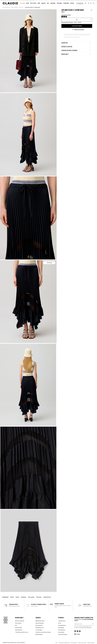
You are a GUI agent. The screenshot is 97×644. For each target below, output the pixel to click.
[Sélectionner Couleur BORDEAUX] (64, 17)
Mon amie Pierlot (39, 625)
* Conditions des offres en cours (22, 632)
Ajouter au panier (77, 26)
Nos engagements (62, 625)
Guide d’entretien (19, 630)
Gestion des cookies (82, 643)
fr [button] (85, 3)
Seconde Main (61, 628)
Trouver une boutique (63, 635)
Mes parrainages (39, 635)
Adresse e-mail (78, 624)
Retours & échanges (40, 623)
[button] (23, 3)
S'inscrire (93, 624)
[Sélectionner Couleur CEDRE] (66, 17)
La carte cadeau (39, 630)
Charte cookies (74, 643)
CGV (56, 643)
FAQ (16, 625)
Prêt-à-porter (15, 7)
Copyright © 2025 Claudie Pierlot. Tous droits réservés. (14, 643)
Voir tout (21, 7)
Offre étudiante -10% (40, 628)
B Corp (60, 623)
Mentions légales (91, 643)
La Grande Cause (62, 621)
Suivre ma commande (20, 621)
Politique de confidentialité (64, 643)
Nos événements (62, 630)
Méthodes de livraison (40, 621)
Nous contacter (18, 623)
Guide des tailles (18, 628)
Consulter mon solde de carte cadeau (43, 632)
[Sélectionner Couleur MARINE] (62, 17)
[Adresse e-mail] (84, 624)
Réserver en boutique (79, 29)
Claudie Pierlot (6, 7)
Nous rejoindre (61, 632)
